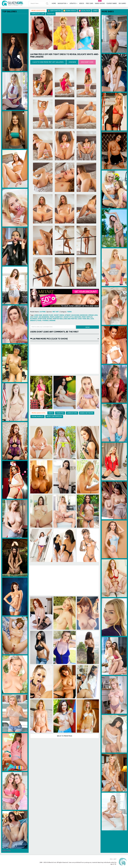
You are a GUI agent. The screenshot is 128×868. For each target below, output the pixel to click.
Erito (51, 413)
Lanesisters (72, 413)
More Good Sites (38, 11)
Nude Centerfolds (54, 417)
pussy (36, 317)
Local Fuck (84, 11)
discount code (87, 62)
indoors (78, 317)
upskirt (68, 315)
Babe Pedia (6, 851)
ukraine (52, 320)
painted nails (58, 319)
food (39, 320)
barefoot (59, 317)
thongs (45, 320)
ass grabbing (44, 317)
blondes (34, 319)
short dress (59, 315)
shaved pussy (48, 315)
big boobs (75, 315)
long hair (38, 315)
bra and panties (71, 319)
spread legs (93, 315)
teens (69, 312)
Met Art (56, 312)
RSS (111, 859)
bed (88, 319)
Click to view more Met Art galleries (48, 62)
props (52, 317)
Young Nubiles (37, 417)
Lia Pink (42, 312)
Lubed (95, 11)
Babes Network (87, 413)
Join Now (72, 62)
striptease (42, 319)
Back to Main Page (65, 736)
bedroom (84, 315)
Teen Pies (51, 14)
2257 (115, 859)
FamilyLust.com (38, 14)
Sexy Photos (54, 11)
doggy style (69, 317)
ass (31, 317)
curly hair (82, 319)
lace (92, 319)
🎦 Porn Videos (70, 11)
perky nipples (87, 317)
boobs (50, 319)
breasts (33, 320)
